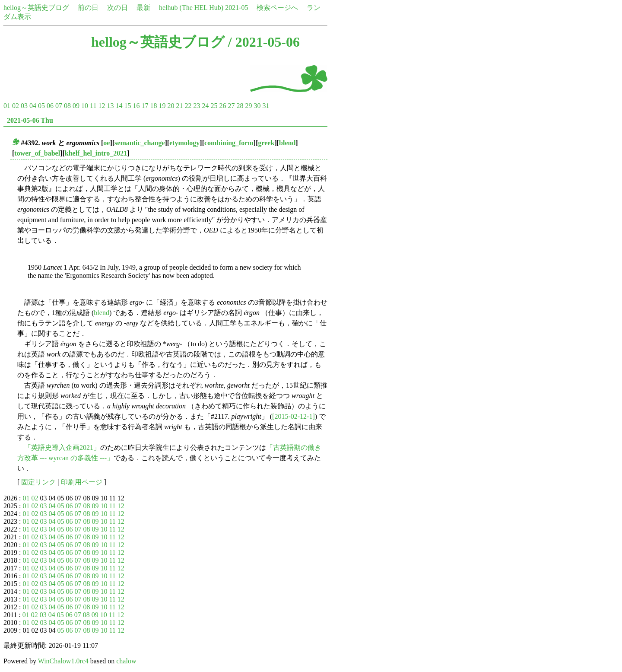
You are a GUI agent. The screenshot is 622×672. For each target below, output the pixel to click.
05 (41, 106)
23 (197, 106)
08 (67, 106)
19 (162, 106)
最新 (143, 8)
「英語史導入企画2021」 (62, 447)
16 (136, 106)
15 (127, 106)
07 (59, 106)
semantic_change (140, 143)
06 (50, 106)
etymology (184, 143)
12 (102, 106)
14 (119, 106)
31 (266, 106)
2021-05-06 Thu (30, 120)
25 (214, 106)
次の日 (117, 8)
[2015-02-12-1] (294, 416)
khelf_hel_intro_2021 (96, 153)
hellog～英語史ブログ (36, 8)
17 (145, 106)
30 (257, 106)
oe (106, 143)
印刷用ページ (82, 482)
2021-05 (236, 8)
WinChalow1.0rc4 (63, 661)
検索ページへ (277, 8)
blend (287, 143)
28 (240, 106)
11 (93, 106)
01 (7, 106)
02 (16, 106)
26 (222, 106)
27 (231, 106)
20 (171, 106)
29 (248, 106)
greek (266, 143)
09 (76, 106)
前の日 (88, 8)
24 (205, 106)
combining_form (229, 143)
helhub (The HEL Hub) (191, 8)
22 (188, 106)
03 (24, 106)
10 (85, 106)
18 (153, 106)
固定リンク (38, 482)
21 (179, 106)
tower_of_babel (37, 153)
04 (33, 106)
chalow (126, 661)
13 (110, 106)
